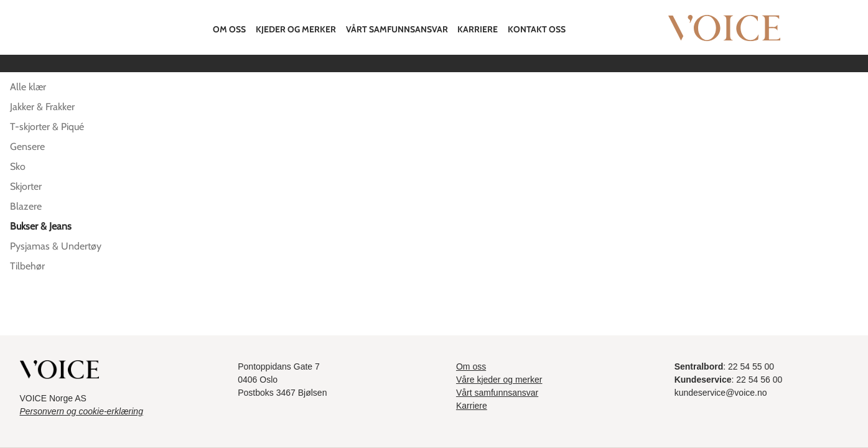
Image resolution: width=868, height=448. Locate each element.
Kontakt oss (537, 29)
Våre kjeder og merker (499, 380)
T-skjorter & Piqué (47, 127)
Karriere (478, 29)
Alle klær (28, 87)
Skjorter (26, 186)
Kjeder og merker (296, 29)
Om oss (229, 29)
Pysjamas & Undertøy (56, 246)
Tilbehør (27, 266)
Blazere (26, 206)
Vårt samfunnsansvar (397, 29)
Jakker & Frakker (42, 107)
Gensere (27, 147)
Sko (18, 166)
